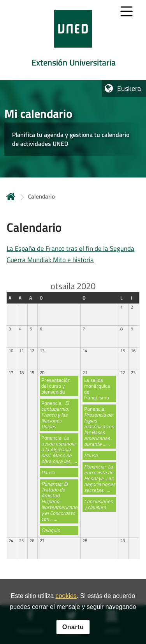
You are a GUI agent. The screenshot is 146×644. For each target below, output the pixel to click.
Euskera (129, 88)
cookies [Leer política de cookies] (66, 597)
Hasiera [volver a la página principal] (11, 196)
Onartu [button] (73, 628)
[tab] (73, 40)
